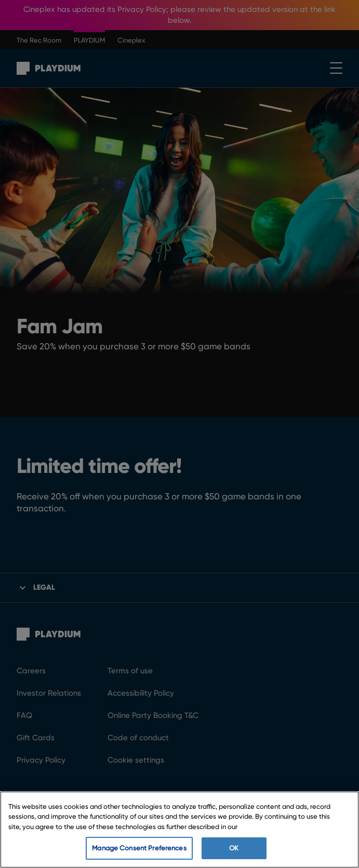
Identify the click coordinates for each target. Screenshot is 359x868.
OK (234, 848)
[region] (180, 830)
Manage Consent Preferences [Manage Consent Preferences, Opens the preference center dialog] (139, 848)
